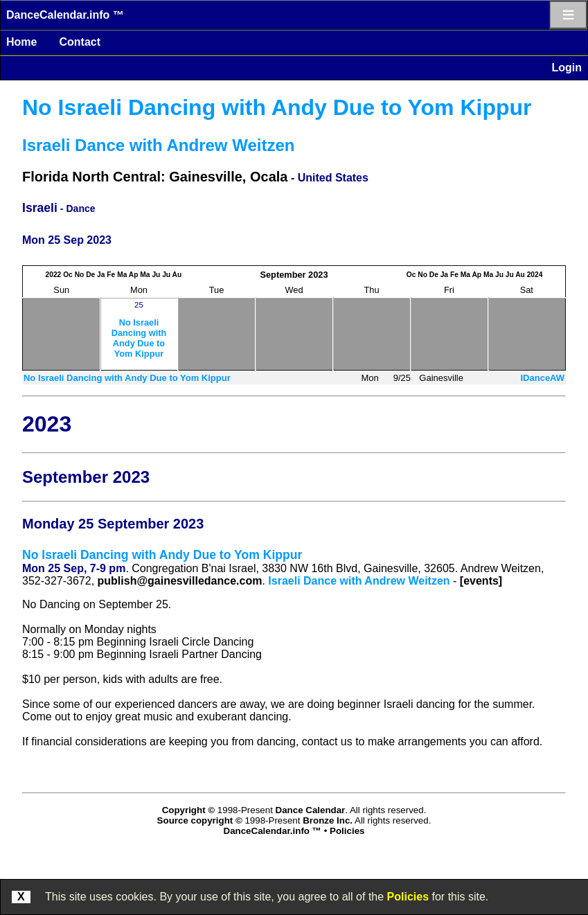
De (90, 275)
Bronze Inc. (328, 820)
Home (21, 42)
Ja (101, 275)
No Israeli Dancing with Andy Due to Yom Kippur (277, 107)
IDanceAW (542, 378)
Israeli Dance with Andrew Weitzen (158, 145)
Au (177, 275)
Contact (80, 42)
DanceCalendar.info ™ (65, 15)
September (283, 275)
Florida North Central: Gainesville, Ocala (155, 177)
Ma (122, 275)
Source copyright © (200, 820)
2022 (54, 275)
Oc (68, 275)
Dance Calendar (311, 810)
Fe (111, 275)
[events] (481, 581)
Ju (156, 275)
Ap (134, 275)
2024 (535, 275)
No (80, 275)
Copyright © (188, 810)
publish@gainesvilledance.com (180, 581)
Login (567, 68)
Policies (408, 897)
